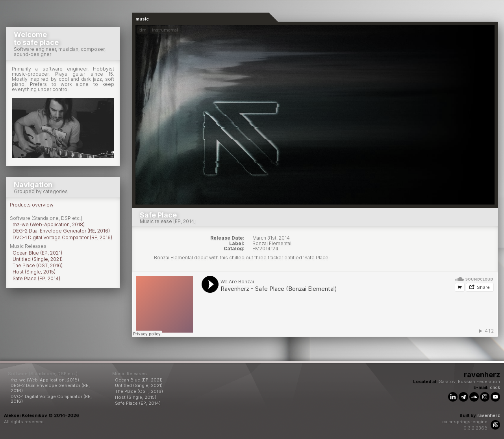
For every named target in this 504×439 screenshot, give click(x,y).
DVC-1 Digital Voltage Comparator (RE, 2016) (62, 237)
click (495, 387)
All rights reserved (24, 422)
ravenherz (489, 415)
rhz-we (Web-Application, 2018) (49, 224)
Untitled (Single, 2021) (38, 259)
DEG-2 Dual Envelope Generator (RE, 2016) (61, 231)
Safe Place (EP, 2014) (36, 278)
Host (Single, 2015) (34, 272)
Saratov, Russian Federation (470, 381)
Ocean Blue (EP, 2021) (37, 253)
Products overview (32, 205)
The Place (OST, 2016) (38, 265)
